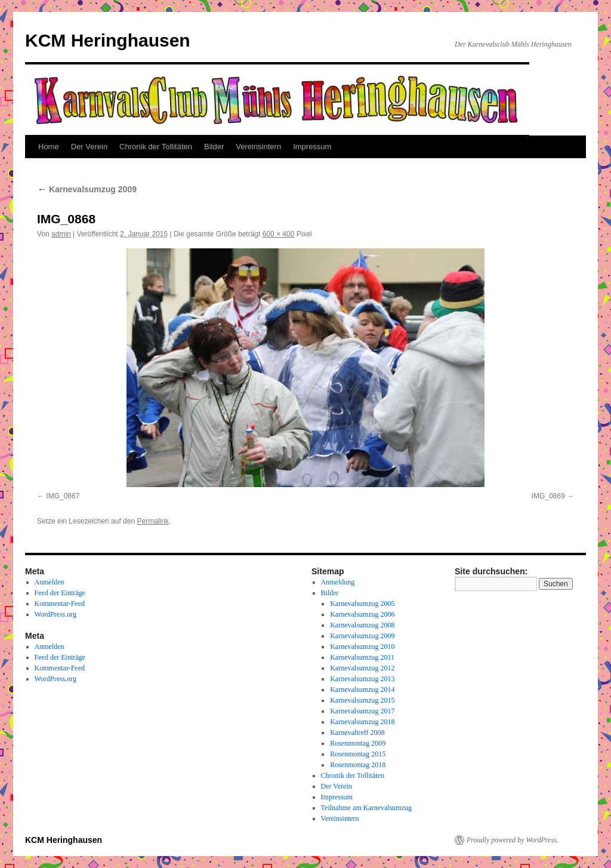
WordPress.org (55, 614)
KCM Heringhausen (108, 40)
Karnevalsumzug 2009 (87, 189)
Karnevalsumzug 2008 (362, 625)
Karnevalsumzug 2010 (362, 647)
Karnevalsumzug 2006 (362, 614)
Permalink (152, 521)
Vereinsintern (258, 147)
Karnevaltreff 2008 (357, 732)
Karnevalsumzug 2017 (362, 711)
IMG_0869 (548, 496)
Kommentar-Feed (60, 604)
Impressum (312, 147)
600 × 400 (279, 234)
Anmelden (50, 582)
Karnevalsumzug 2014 (362, 690)
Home (49, 147)
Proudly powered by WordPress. (513, 840)
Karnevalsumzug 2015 (362, 700)
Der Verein (89, 147)
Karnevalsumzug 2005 (362, 604)
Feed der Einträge (60, 593)
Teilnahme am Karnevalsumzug (366, 808)
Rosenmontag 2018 (358, 765)
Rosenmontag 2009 (358, 743)
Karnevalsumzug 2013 (362, 679)
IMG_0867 (63, 496)
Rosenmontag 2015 (358, 754)
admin (61, 234)
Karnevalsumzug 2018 (362, 722)
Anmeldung (338, 582)
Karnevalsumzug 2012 (362, 668)
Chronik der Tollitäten (156, 147)
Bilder (214, 147)
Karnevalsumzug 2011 (362, 657)
